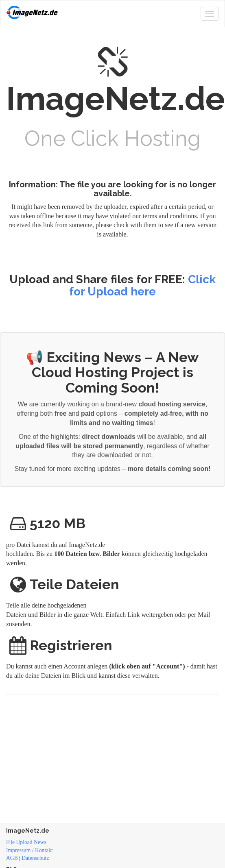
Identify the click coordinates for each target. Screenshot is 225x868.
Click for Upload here (142, 286)
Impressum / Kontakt (29, 850)
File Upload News (26, 842)
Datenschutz (35, 858)
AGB (12, 858)
